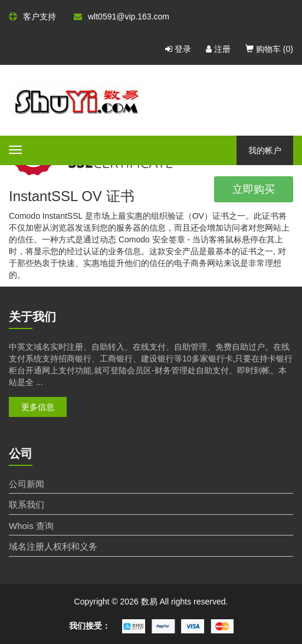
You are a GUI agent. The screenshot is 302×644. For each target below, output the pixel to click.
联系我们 (27, 505)
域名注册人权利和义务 (53, 546)
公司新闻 (27, 484)
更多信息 (38, 407)
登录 (178, 49)
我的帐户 (265, 150)
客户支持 (32, 17)
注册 (218, 49)
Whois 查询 (31, 526)
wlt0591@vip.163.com (122, 17)
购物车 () (269, 49)
